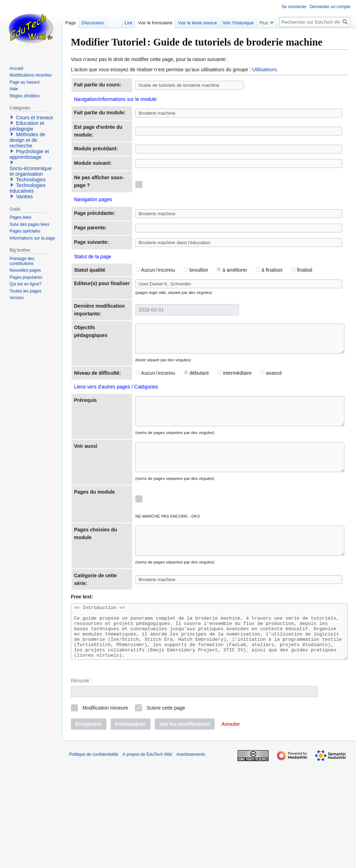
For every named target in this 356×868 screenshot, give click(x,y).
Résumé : (81, 785)
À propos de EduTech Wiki (147, 859)
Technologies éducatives (27, 188)
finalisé (280, 327)
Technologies (31, 180)
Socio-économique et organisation (30, 171)
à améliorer (210, 327)
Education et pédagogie (27, 126)
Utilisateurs (264, 70)
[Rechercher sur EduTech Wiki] (315, 22)
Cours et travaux (35, 117)
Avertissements (191, 859)
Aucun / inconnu (133, 327)
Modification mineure (105, 813)
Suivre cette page (166, 813)
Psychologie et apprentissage (29, 154)
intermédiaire (212, 447)
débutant (174, 447)
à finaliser (247, 327)
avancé (248, 447)
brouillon (173, 327)
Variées (24, 197)
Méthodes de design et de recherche (27, 140)
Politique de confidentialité (94, 859)
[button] (231, 829)
